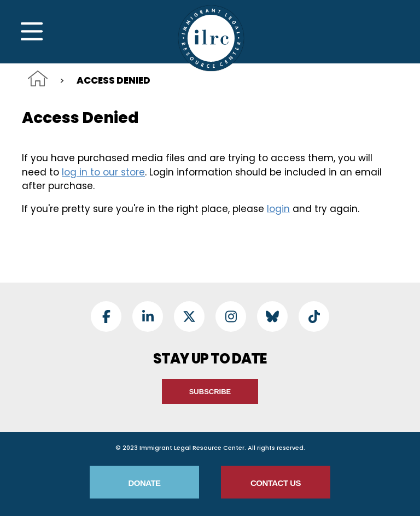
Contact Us (276, 483)
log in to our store (103, 172)
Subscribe (210, 392)
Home (38, 78)
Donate (144, 483)
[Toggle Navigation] (32, 32)
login (278, 209)
